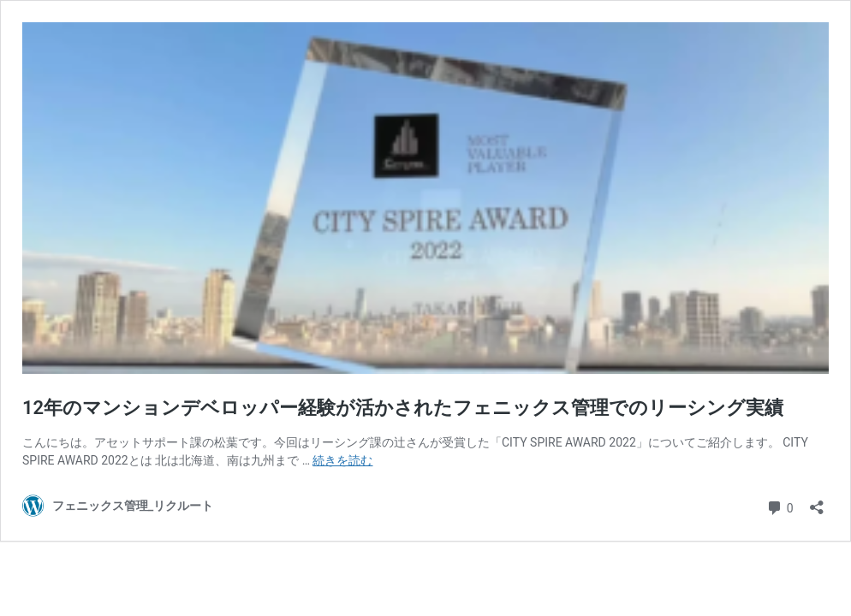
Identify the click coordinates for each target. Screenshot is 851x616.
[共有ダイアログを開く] (817, 502)
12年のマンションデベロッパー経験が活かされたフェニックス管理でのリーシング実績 (403, 408)
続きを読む (342, 460)
